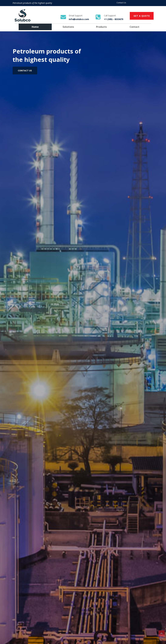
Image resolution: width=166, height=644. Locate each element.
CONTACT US (25, 71)
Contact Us (121, 3)
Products (101, 27)
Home (35, 27)
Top (161, 633)
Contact (134, 27)
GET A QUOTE (142, 16)
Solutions (68, 27)
